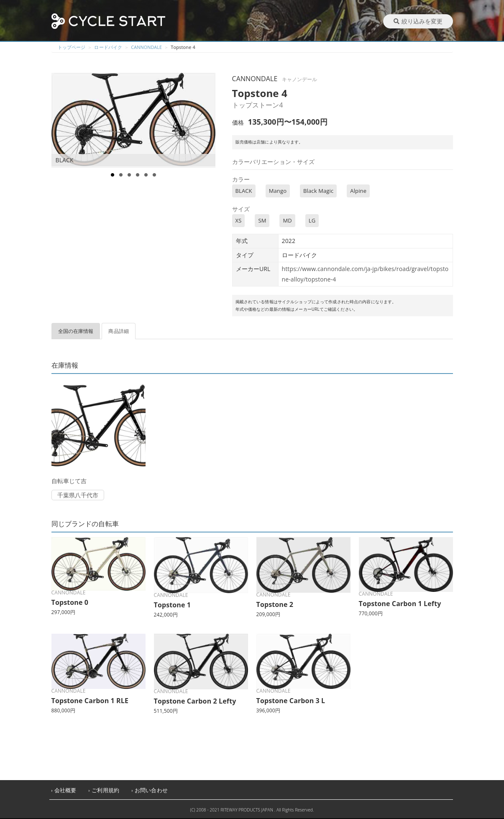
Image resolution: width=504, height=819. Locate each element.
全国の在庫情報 (76, 331)
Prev (62, 120)
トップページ (72, 47)
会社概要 (65, 790)
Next (209, 120)
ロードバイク (108, 47)
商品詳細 (119, 331)
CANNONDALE (147, 47)
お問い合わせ (151, 790)
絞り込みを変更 (418, 21)
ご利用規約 (105, 790)
